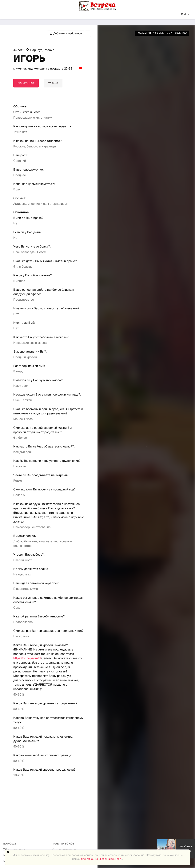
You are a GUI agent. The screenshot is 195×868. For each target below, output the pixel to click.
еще (53, 83)
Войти (185, 15)
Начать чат (26, 83)
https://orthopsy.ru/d (27, 658)
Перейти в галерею (185, 849)
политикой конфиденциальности (102, 859)
